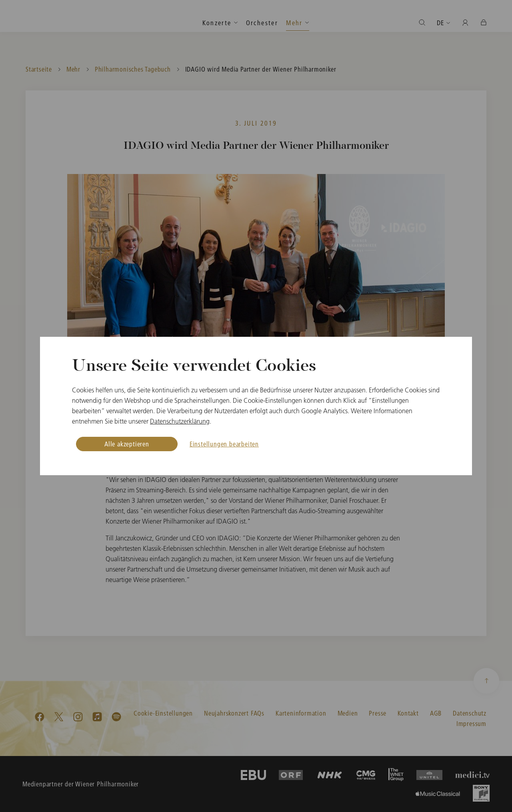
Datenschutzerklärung (180, 421)
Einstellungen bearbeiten (224, 444)
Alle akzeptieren (127, 444)
